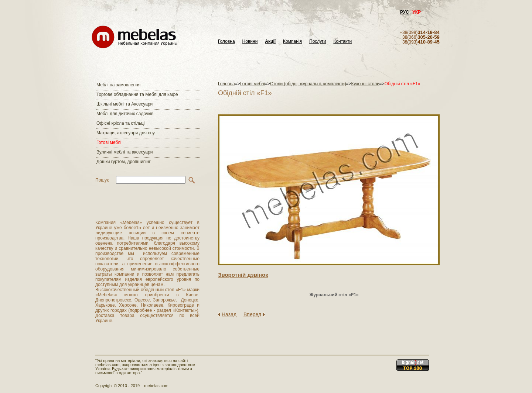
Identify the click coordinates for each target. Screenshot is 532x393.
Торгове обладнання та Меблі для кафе (137, 94)
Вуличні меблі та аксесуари (125, 152)
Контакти (342, 42)
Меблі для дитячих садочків (125, 114)
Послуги (318, 42)
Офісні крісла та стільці (120, 123)
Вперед (252, 314)
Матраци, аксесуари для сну (126, 133)
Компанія (292, 42)
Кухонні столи (365, 84)
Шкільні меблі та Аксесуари (125, 104)
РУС (405, 12)
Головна (226, 42)
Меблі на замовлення (118, 85)
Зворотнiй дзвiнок (243, 275)
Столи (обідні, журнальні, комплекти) (308, 84)
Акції (270, 42)
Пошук (102, 180)
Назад (229, 314)
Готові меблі (109, 142)
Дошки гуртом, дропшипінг (124, 162)
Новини (250, 42)
